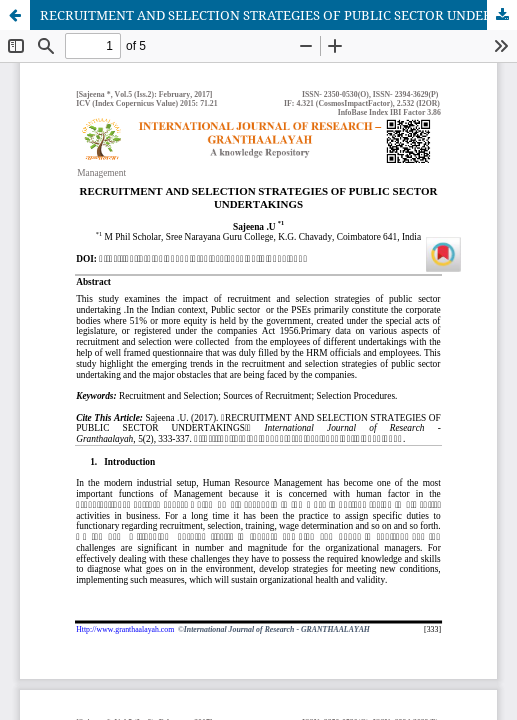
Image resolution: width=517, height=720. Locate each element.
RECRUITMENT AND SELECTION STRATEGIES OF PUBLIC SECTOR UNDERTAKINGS (278, 15)
